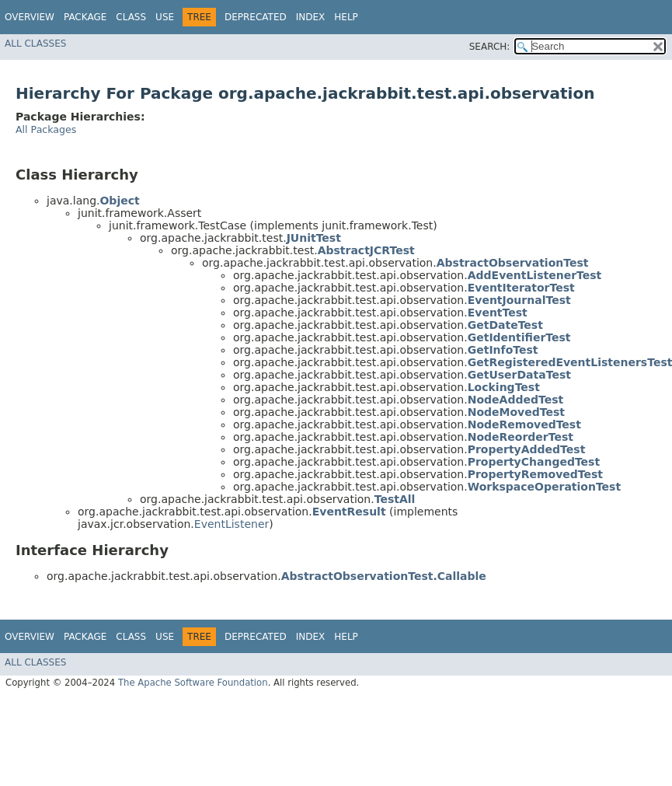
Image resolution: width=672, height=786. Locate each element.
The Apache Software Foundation (193, 683)
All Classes (35, 44)
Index (311, 17)
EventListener (232, 524)
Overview (30, 17)
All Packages (46, 129)
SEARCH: (490, 47)
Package (85, 17)
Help (346, 17)
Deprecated (256, 17)
